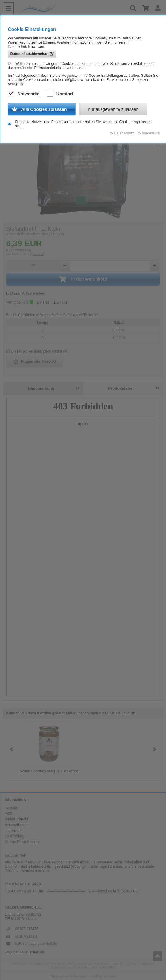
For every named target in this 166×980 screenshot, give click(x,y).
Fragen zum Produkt (35, 362)
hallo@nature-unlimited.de (36, 944)
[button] (155, 749)
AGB (9, 814)
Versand (38, 254)
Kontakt (11, 808)
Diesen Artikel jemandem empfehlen (37, 351)
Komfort (61, 94)
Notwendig (24, 94)
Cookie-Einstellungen (22, 842)
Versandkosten (17, 825)
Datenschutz (15, 836)
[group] (49, 749)
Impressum (14, 831)
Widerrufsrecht (16, 819)
